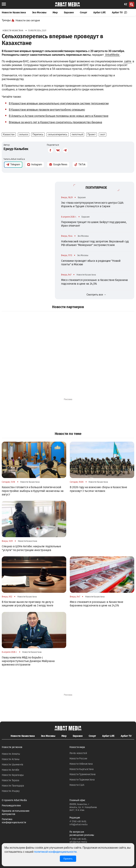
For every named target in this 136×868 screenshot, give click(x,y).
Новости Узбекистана (81, 764)
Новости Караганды (13, 775)
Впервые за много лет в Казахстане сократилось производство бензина (55, 122)
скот (103, 134)
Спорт (84, 12)
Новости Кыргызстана (82, 769)
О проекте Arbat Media (14, 800)
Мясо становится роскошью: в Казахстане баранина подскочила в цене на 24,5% (94, 282)
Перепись (38, 134)
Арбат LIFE (100, 12)
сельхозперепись (58, 134)
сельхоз (24, 134)
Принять (68, 859)
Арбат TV (120, 12)
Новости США (77, 785)
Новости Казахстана (14, 12)
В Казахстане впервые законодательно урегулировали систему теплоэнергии (59, 103)
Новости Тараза (11, 780)
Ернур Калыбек (16, 149)
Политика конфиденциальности (14, 821)
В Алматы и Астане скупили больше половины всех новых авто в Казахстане (59, 116)
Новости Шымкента (12, 765)
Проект (92, 134)
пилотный (77, 134)
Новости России (78, 759)
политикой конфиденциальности (55, 852)
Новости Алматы (11, 754)
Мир (55, 12)
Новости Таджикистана (82, 780)
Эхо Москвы (39, 12)
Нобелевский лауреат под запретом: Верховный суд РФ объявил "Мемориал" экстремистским (95, 243)
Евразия (69, 12)
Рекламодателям (11, 806)
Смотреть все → (96, 295)
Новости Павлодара (13, 786)
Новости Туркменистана (83, 774)
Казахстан (9, 134)
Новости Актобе (11, 770)
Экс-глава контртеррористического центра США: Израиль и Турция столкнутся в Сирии (92, 204)
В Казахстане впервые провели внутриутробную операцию (47, 110)
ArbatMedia (112, 55)
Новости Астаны (11, 759)
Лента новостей (78, 753)
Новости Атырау (11, 791)
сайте (127, 61)
